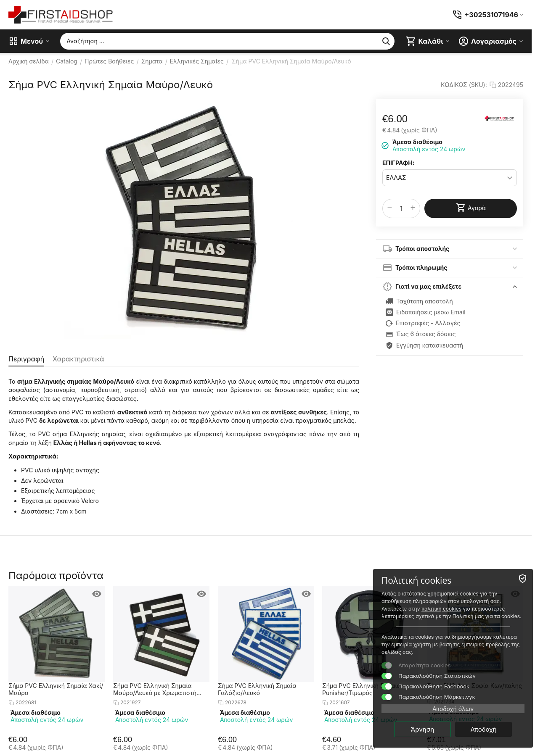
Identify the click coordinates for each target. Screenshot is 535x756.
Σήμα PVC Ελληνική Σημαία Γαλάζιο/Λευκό (257, 689)
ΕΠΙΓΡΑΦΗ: (398, 163)
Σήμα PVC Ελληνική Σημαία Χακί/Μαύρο (56, 689)
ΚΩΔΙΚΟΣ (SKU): (464, 85)
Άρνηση (422, 729)
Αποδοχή (483, 729)
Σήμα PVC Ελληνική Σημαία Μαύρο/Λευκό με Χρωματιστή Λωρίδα (155, 689)
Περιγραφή (26, 359)
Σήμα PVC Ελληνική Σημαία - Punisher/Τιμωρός (364, 689)
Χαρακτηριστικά (78, 359)
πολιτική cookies (441, 609)
